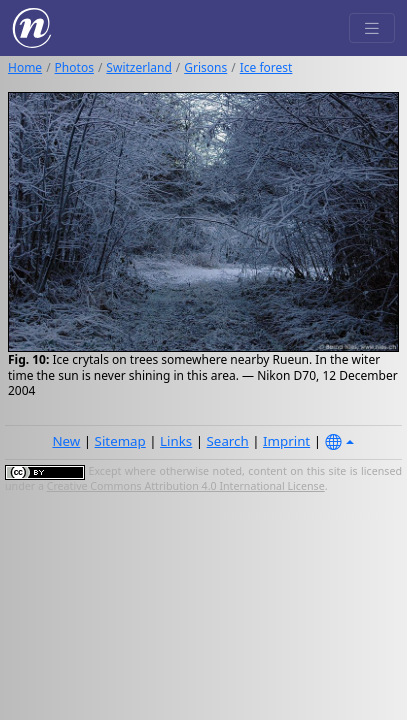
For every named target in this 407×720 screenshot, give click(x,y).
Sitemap (120, 441)
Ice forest (266, 67)
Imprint (286, 441)
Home (25, 67)
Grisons (205, 67)
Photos (74, 67)
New (66, 441)
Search (228, 441)
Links (176, 441)
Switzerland (138, 67)
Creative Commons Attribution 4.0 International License (186, 486)
